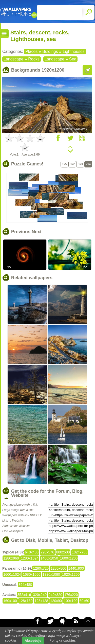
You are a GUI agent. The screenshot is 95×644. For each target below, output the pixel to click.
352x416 (24, 595)
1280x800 (59, 568)
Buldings (50, 51)
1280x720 (41, 568)
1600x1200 (69, 558)
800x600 (63, 552)
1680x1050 (32, 574)
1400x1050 (49, 558)
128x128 (41, 601)
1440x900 (76, 568)
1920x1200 (71, 574)
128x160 (26, 601)
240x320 (55, 595)
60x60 (84, 601)
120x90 (56, 601)
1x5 (64, 164)
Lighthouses (73, 51)
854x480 (25, 585)
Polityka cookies (63, 640)
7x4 (88, 164)
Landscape (13, 59)
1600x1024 (12, 574)
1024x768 (80, 552)
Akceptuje (33, 640)
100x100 (71, 601)
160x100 (10, 601)
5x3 (80, 164)
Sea (73, 59)
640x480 (32, 552)
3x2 (72, 164)
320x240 (40, 595)
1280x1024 (30, 558)
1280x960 (11, 558)
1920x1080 (51, 574)
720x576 (47, 552)
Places (31, 51)
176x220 (71, 595)
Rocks (34, 59)
